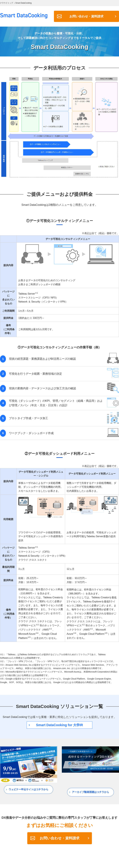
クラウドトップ (7, 3)
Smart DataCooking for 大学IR (59, 725)
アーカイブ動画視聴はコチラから (90, 792)
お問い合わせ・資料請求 (86, 16)
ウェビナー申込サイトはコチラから (29, 790)
